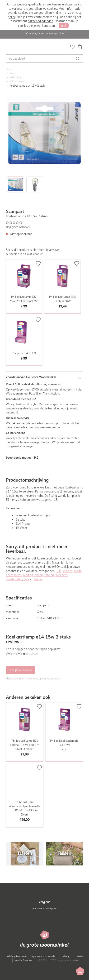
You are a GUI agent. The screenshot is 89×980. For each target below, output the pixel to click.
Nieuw (38, 579)
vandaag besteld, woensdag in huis (46, 33)
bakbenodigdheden (40, 21)
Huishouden (14, 579)
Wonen (68, 571)
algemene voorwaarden (44, 956)
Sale (26, 579)
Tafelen (49, 575)
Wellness (61, 575)
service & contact (24, 960)
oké (64, 26)
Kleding (28, 575)
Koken (39, 575)
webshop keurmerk (16, 956)
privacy (66, 956)
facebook (37, 908)
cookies (79, 956)
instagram (51, 908)
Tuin (59, 571)
